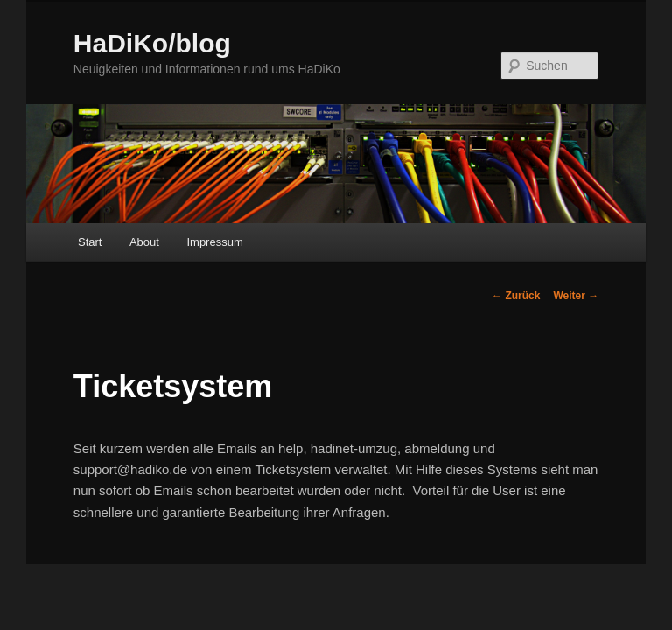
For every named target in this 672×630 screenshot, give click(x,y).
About (144, 242)
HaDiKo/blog (152, 43)
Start (90, 242)
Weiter (576, 296)
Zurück (516, 296)
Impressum (214, 242)
